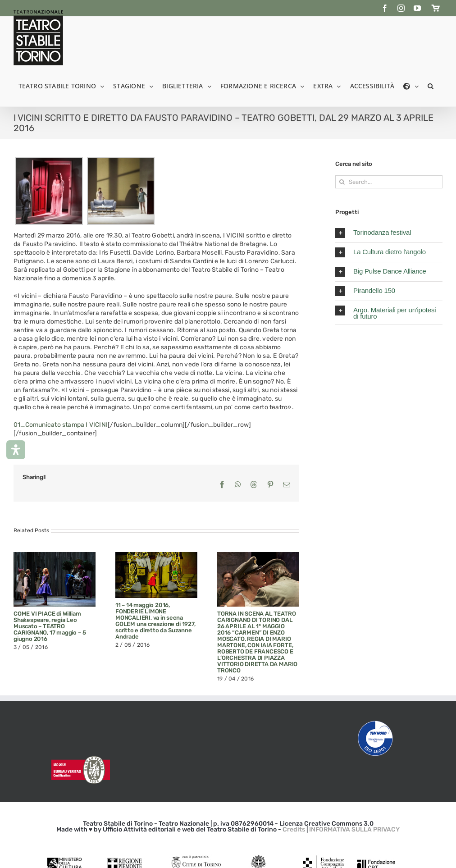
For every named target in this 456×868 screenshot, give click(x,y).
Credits (294, 829)
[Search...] (389, 182)
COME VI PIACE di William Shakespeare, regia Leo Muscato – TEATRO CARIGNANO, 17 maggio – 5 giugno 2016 (50, 626)
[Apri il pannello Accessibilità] (16, 450)
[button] (431, 85)
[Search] (342, 182)
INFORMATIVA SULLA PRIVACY (354, 829)
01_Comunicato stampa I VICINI (61, 425)
